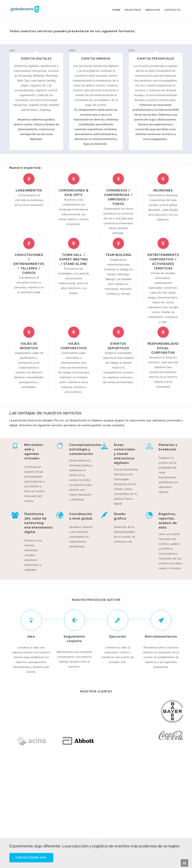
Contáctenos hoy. (31, 858)
